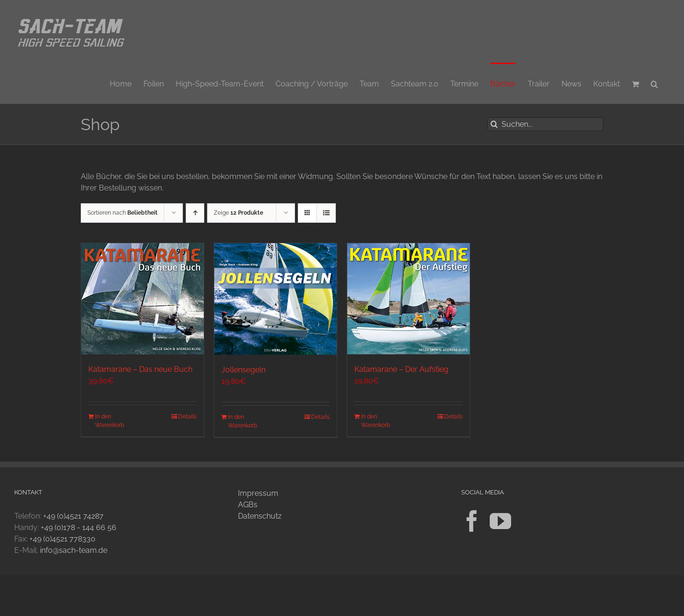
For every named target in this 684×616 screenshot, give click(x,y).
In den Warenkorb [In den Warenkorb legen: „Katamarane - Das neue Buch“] (109, 421)
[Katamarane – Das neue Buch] (142, 299)
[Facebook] (472, 521)
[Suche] (494, 124)
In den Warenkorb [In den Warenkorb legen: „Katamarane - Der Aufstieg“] (375, 421)
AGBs (248, 505)
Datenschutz (260, 516)
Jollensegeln (243, 370)
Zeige (238, 213)
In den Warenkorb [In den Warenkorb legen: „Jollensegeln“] (242, 421)
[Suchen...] (545, 124)
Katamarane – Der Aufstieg (401, 369)
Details (187, 417)
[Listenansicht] (326, 213)
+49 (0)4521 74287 (73, 516)
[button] (654, 83)
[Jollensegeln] (275, 299)
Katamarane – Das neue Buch (140, 369)
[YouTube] (500, 521)
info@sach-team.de (74, 550)
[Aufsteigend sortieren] (195, 213)
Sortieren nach (123, 213)
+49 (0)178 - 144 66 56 (79, 527)
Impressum (258, 493)
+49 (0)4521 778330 (62, 539)
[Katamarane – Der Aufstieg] (408, 299)
